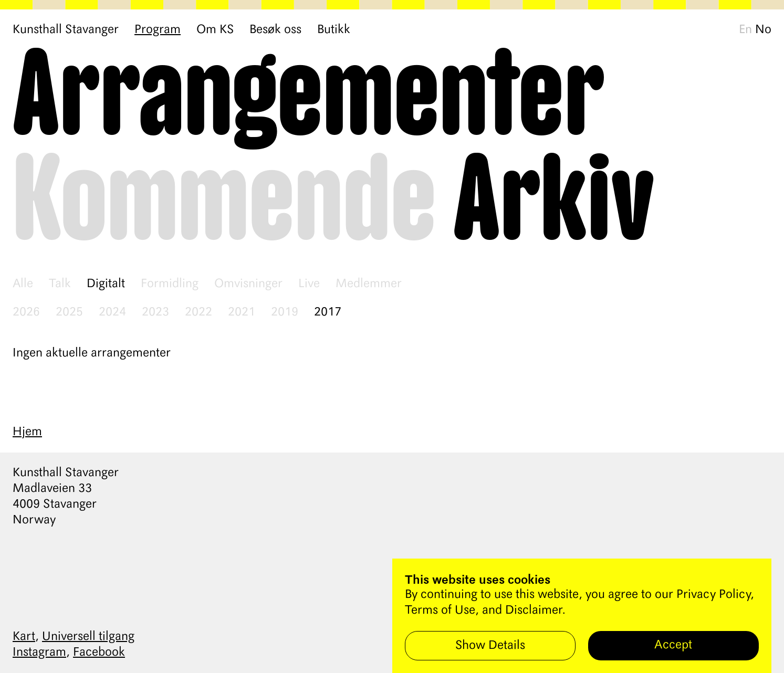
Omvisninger (248, 284)
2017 (328, 312)
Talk (60, 284)
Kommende (224, 203)
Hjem (27, 432)
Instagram (39, 653)
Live (309, 284)
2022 (198, 312)
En (745, 30)
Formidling (170, 284)
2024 (112, 312)
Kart (24, 637)
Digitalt (106, 284)
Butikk (334, 30)
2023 (155, 312)
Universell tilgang (88, 637)
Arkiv (554, 203)
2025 (69, 312)
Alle (23, 284)
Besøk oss (275, 30)
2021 (242, 312)
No (763, 30)
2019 (285, 312)
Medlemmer (369, 284)
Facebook (99, 653)
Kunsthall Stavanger (66, 30)
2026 (26, 312)
